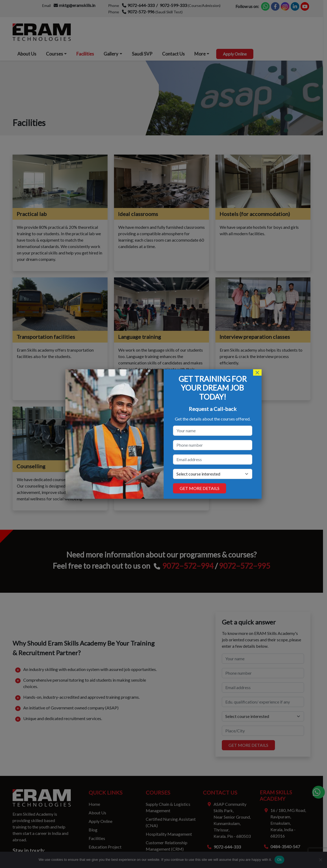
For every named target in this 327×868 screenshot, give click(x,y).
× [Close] (257, 372)
